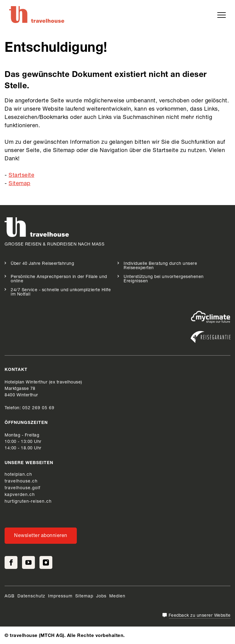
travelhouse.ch (21, 482)
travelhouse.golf (22, 488)
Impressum (60, 596)
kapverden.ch (20, 495)
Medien (117, 596)
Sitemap (20, 184)
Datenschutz (31, 596)
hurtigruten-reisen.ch (28, 502)
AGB (10, 596)
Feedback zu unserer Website (200, 616)
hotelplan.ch (18, 475)
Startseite (21, 176)
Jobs (101, 596)
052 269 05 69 (38, 408)
